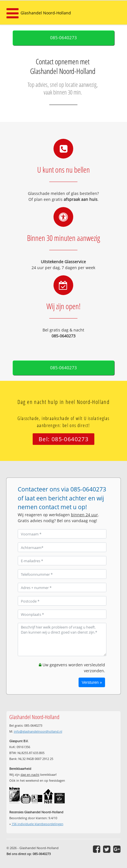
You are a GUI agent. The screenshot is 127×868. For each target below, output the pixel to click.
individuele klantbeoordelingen (37, 824)
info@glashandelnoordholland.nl (38, 731)
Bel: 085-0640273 (64, 439)
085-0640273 (64, 38)
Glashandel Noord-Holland (46, 13)
